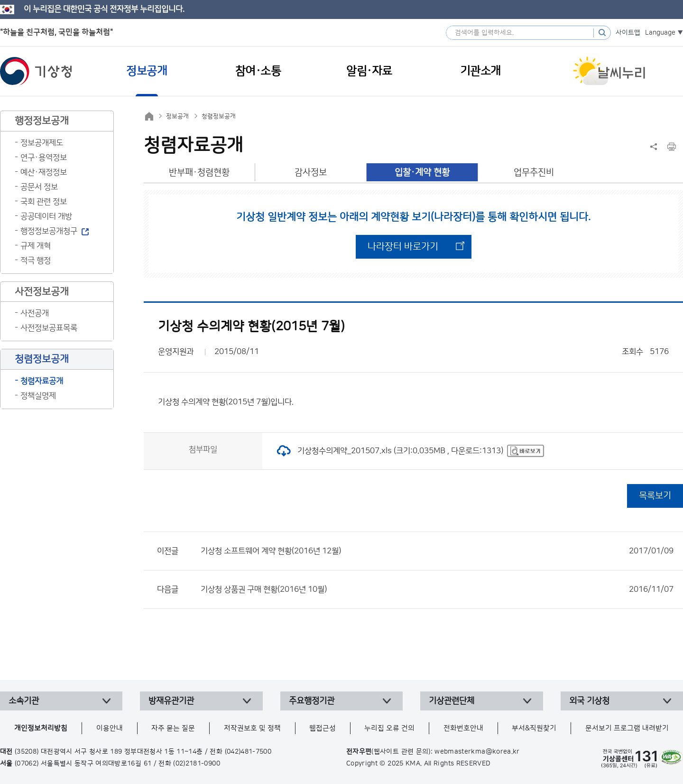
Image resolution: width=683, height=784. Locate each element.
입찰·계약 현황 (422, 173)
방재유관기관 (171, 701)
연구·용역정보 (44, 158)
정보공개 (177, 116)
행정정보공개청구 (49, 231)
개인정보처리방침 (41, 728)
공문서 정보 (39, 187)
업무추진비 (534, 173)
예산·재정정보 (44, 172)
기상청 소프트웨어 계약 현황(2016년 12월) (437, 551)
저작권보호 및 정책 (252, 728)
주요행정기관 (312, 701)
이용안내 (110, 728)
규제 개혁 (36, 246)
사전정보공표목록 (49, 328)
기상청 (36, 71)
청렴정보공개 (219, 116)
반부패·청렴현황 (199, 173)
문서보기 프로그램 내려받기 (627, 728)
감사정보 (311, 173)
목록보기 (655, 496)
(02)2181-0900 (197, 764)
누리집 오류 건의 (389, 728)
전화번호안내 (463, 728)
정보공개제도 (42, 143)
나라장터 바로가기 (403, 247)
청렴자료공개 (42, 381)
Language (660, 33)
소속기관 (24, 701)
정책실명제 (38, 396)
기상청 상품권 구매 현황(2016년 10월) (437, 589)
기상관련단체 (452, 701)
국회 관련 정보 (44, 202)
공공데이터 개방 (46, 216)
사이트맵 (628, 33)
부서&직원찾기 (534, 728)
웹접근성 (323, 728)
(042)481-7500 (248, 752)
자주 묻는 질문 (173, 728)
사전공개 (35, 313)
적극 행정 (36, 261)
